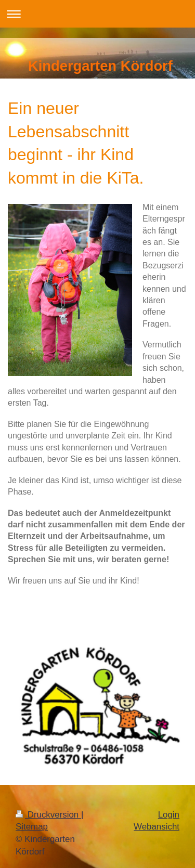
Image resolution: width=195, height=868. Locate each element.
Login (169, 815)
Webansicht (157, 827)
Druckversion (48, 815)
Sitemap (32, 827)
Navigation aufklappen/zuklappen (97, 14)
